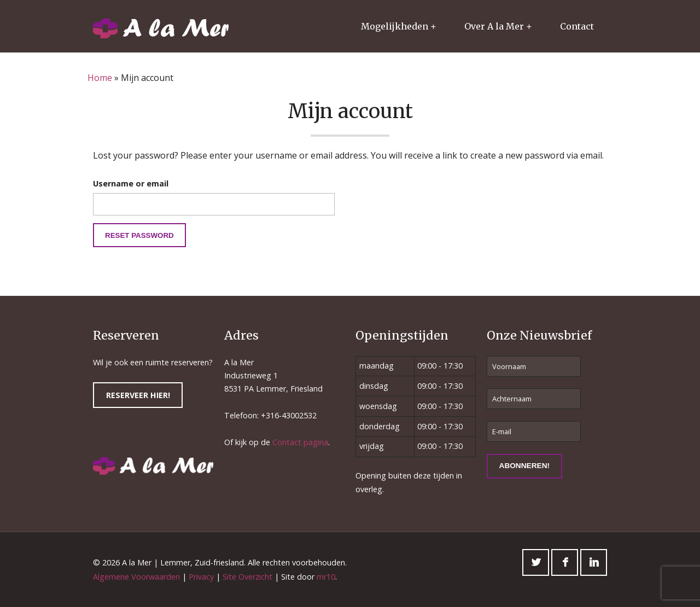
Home (100, 78)
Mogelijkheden (395, 26)
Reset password (139, 235)
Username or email (131, 183)
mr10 (326, 577)
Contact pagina (300, 442)
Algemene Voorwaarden (136, 577)
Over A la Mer (494, 26)
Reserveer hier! (138, 395)
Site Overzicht (247, 577)
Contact (577, 26)
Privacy (201, 577)
